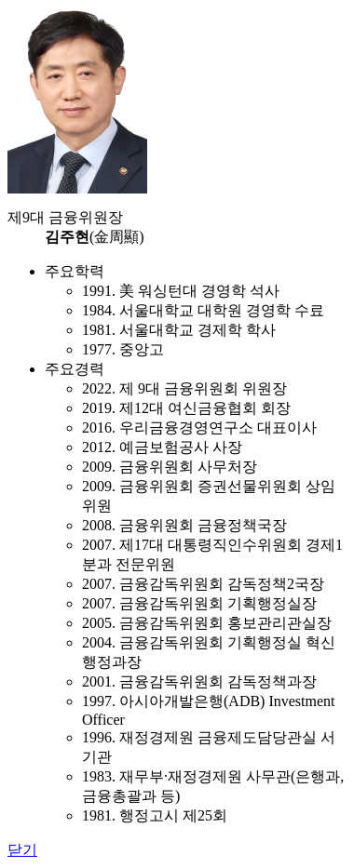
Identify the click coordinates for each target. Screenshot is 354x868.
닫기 (22, 850)
